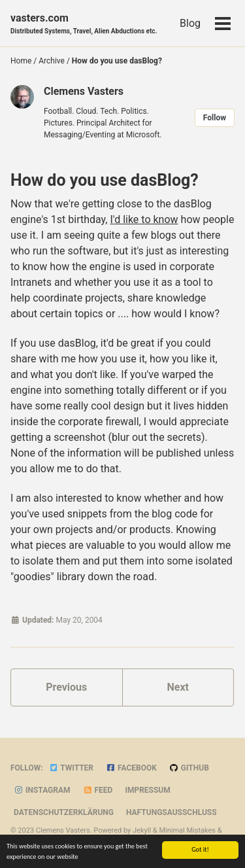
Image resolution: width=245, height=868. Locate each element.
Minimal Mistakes (187, 830)
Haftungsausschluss (171, 812)
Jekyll (142, 830)
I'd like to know (144, 219)
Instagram (42, 790)
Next (178, 687)
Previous (66, 687)
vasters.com (84, 24)
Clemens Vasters (84, 91)
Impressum (147, 790)
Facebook (131, 768)
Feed (98, 790)
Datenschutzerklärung (64, 812)
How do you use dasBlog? (105, 180)
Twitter (71, 768)
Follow (215, 118)
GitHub (189, 768)
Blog (190, 23)
